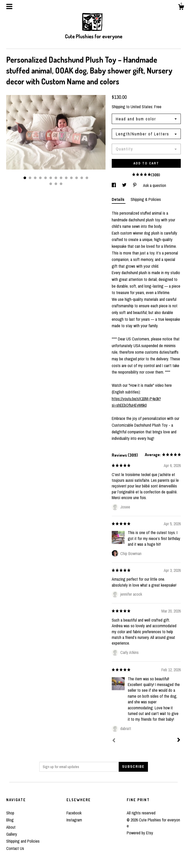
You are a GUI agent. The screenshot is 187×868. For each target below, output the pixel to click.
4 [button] (40, 178)
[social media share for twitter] (125, 185)
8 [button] (61, 178)
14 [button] (51, 184)
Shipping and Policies (23, 841)
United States (141, 107)
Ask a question (155, 185)
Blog (10, 820)
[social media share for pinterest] (135, 185)
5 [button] (46, 178)
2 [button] (30, 178)
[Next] (179, 740)
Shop (10, 813)
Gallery (12, 834)
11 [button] (77, 178)
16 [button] (61, 184)
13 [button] (87, 178)
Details (119, 199)
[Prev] (114, 741)
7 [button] (56, 178)
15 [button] (56, 184)
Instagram (74, 820)
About (11, 827)
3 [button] (35, 178)
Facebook (74, 813)
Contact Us (15, 848)
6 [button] (51, 178)
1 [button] (25, 178)
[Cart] (181, 8)
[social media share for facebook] (114, 185)
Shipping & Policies (146, 199)
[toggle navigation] (9, 6)
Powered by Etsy (140, 833)
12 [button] (82, 178)
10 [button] (71, 178)
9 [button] (66, 178)
